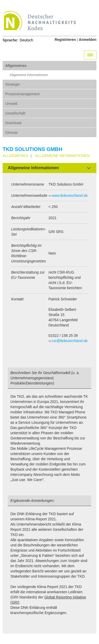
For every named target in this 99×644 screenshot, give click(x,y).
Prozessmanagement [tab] (22, 94)
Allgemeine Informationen (29, 75)
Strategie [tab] (12, 84)
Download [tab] (13, 123)
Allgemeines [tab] (16, 66)
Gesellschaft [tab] (15, 113)
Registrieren (65, 40)
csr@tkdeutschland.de (70, 341)
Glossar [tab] (11, 132)
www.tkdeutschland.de (70, 195)
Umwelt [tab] (11, 104)
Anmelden (88, 40)
